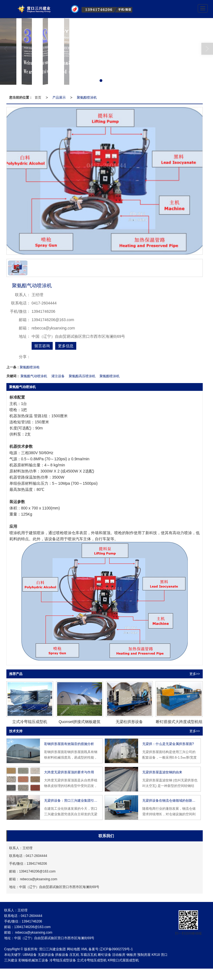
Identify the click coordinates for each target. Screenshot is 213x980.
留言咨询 (42, 346)
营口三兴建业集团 (52, 949)
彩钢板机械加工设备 (33, 960)
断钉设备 (105, 955)
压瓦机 (74, 955)
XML (84, 949)
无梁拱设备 (46, 955)
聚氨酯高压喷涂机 (82, 376)
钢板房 (131, 955)
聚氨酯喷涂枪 (30, 367)
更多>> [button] (195, 674)
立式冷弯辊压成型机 (92, 960)
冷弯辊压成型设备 (63, 960)
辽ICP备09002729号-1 (116, 949)
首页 (38, 97)
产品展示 (59, 97)
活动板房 (119, 955)
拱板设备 (62, 955)
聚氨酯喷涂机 (87, 97)
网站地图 (73, 949)
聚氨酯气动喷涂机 (34, 376)
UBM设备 (30, 955)
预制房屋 (144, 955)
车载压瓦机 (89, 955)
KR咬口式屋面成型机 (123, 960)
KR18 (156, 955)
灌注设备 (58, 376)
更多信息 (66, 346)
